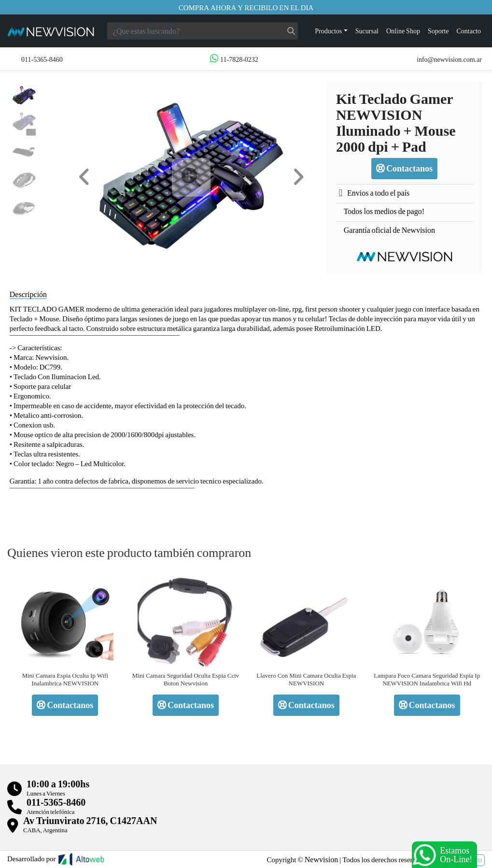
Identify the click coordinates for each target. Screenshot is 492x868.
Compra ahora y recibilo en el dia (246, 7)
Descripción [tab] (28, 294)
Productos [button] (328, 31)
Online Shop (403, 31)
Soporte (438, 31)
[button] (84, 177)
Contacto (469, 31)
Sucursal (367, 31)
